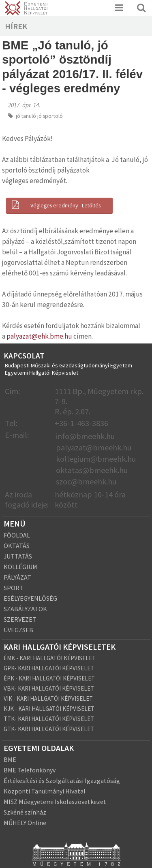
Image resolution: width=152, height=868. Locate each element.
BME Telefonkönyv (30, 770)
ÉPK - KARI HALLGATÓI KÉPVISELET (49, 678)
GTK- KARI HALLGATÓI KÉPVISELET (49, 729)
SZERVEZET (20, 619)
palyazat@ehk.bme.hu (39, 336)
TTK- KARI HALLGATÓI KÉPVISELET (49, 719)
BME (10, 759)
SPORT (14, 588)
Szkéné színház (25, 812)
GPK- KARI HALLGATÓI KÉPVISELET (49, 668)
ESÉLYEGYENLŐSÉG (30, 598)
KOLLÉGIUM (20, 567)
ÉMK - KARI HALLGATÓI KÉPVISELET (50, 658)
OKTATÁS (17, 546)
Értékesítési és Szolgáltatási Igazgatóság (62, 781)
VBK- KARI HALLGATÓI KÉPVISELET (49, 688)
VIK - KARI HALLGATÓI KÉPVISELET (48, 698)
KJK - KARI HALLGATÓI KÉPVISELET (49, 709)
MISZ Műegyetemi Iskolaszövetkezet (55, 802)
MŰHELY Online (25, 823)
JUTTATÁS (18, 556)
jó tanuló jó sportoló (39, 116)
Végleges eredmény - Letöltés (55, 205)
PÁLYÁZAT (17, 577)
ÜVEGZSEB (18, 630)
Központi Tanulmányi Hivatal (45, 791)
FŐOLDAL (17, 535)
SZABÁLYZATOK (25, 609)
